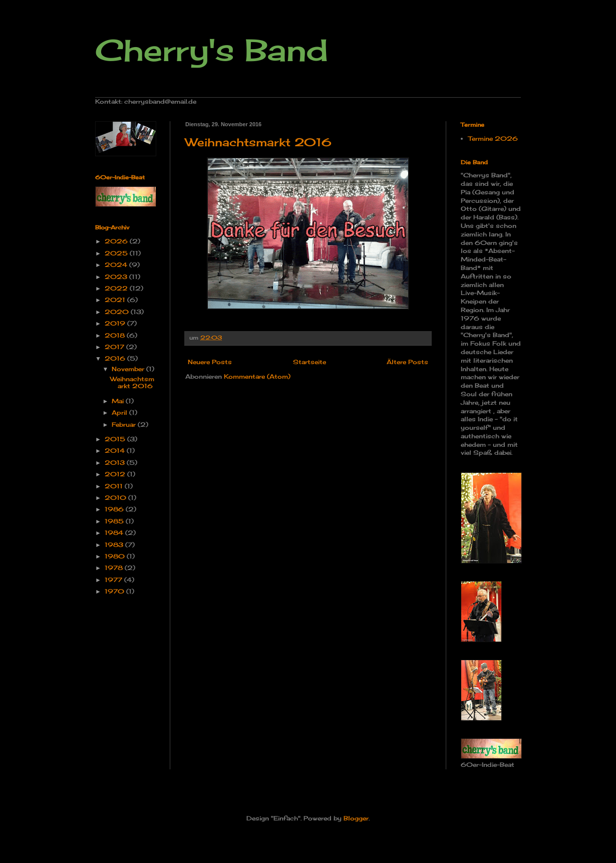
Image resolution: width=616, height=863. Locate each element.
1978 (115, 568)
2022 (117, 288)
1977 (114, 580)
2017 (115, 347)
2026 (117, 241)
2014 (116, 451)
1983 (115, 545)
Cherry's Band (212, 50)
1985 (115, 521)
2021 (116, 300)
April (120, 412)
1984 (115, 533)
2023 (117, 277)
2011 (115, 486)
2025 (117, 253)
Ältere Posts (407, 362)
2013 (116, 463)
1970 (115, 591)
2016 (116, 358)
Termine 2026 (493, 138)
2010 (116, 498)
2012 (116, 474)
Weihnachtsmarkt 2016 (258, 142)
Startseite (310, 362)
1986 (115, 509)
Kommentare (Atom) (257, 376)
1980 (116, 556)
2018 (116, 335)
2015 (116, 439)
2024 (117, 265)
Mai (119, 401)
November (129, 369)
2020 (118, 312)
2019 (116, 323)
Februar (125, 424)
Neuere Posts (210, 362)
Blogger (356, 818)
